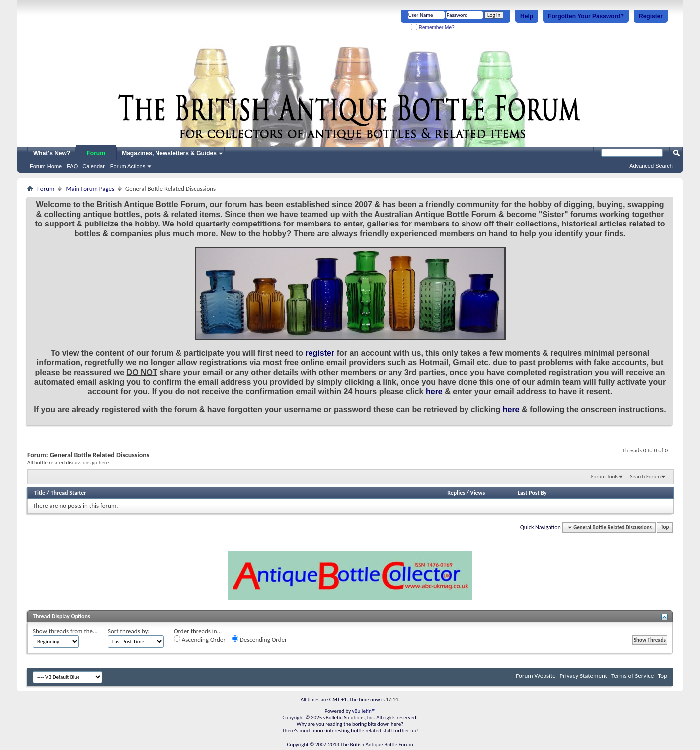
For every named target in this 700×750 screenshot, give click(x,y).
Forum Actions (128, 166)
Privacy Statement (583, 676)
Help (527, 16)
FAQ (72, 166)
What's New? (52, 153)
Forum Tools (605, 477)
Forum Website (536, 676)
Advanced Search (651, 166)
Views (478, 493)
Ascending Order (200, 639)
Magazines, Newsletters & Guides (169, 153)
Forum (96, 153)
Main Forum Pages (90, 188)
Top (665, 528)
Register (651, 16)
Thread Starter (69, 493)
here (434, 392)
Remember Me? (432, 28)
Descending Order (260, 639)
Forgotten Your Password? (586, 16)
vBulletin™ (364, 711)
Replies (456, 493)
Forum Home (46, 166)
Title (40, 493)
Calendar (94, 166)
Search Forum (646, 477)
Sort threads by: (129, 631)
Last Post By (532, 493)
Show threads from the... (65, 631)
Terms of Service (632, 676)
